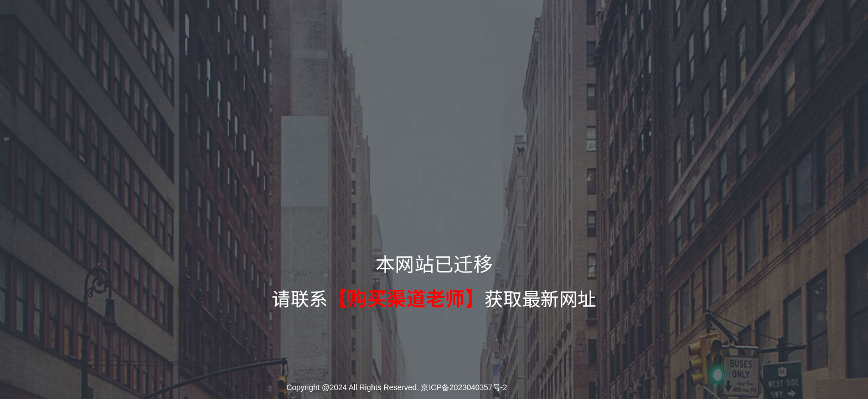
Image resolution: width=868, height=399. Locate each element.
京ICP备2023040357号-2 (464, 387)
